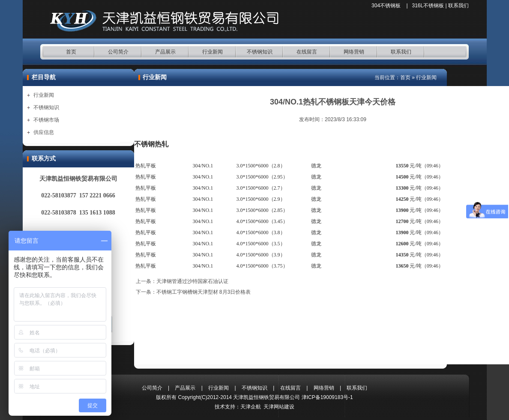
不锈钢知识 (260, 52)
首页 (71, 52)
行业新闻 (213, 52)
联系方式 (44, 159)
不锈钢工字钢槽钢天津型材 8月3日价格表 (204, 292)
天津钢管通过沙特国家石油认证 (192, 281)
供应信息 (44, 132)
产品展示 (165, 52)
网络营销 (354, 52)
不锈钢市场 (46, 120)
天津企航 (251, 407)
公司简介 (118, 52)
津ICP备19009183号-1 (327, 397)
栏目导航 (44, 77)
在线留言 (307, 52)
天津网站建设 (279, 407)
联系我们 (458, 6)
